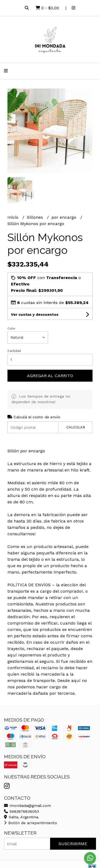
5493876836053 (21, 811)
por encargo (65, 217)
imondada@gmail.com (27, 806)
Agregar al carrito (50, 376)
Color (11, 329)
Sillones (36, 217)
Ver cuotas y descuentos (35, 314)
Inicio (14, 217)
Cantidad (14, 351)
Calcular (76, 427)
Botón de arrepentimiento (31, 823)
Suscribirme (73, 844)
